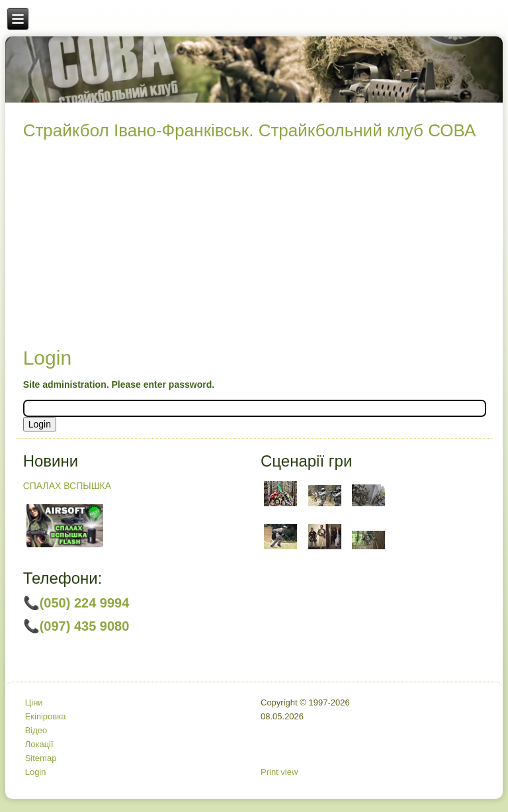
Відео (36, 730)
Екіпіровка (46, 716)
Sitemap (41, 758)
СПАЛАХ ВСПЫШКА (67, 486)
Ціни (34, 702)
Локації (39, 744)
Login (36, 772)
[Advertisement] (254, 247)
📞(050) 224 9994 (76, 603)
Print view (279, 772)
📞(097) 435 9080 (76, 626)
